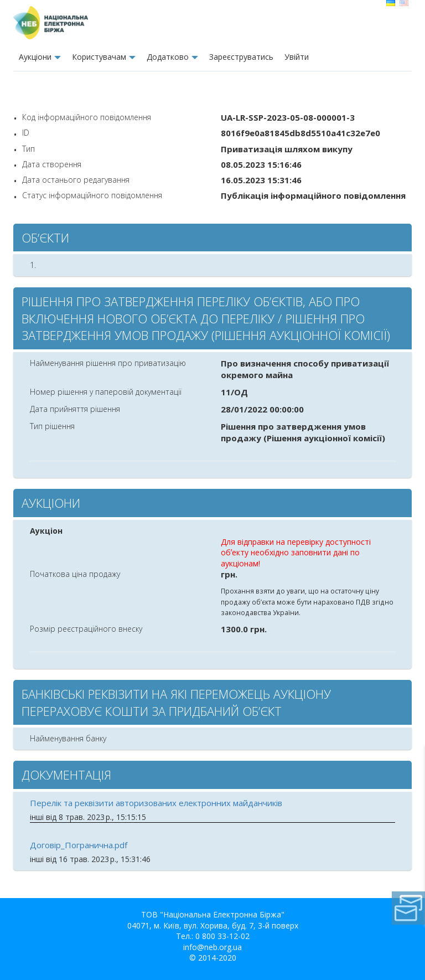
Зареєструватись (241, 57)
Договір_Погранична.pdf (79, 845)
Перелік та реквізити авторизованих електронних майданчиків (156, 803)
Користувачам (99, 57)
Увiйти (297, 57)
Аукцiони (35, 57)
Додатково (168, 57)
